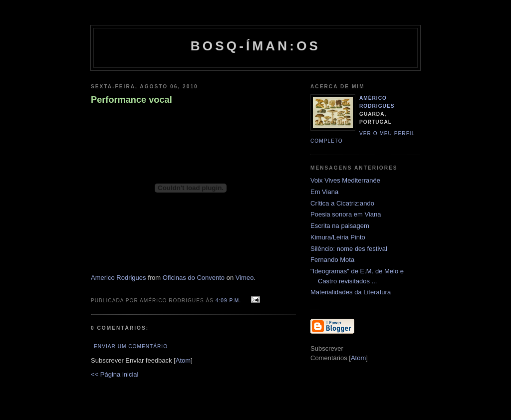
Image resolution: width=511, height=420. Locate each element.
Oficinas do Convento (194, 278)
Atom (183, 360)
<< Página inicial (115, 374)
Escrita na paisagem (340, 226)
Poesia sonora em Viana (346, 214)
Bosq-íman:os (255, 46)
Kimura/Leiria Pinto (338, 237)
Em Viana (324, 192)
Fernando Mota (332, 260)
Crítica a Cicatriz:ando (342, 203)
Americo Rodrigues (119, 278)
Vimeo (245, 278)
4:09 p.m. (229, 301)
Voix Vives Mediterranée (345, 180)
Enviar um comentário (131, 346)
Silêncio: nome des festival (349, 249)
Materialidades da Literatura (351, 292)
